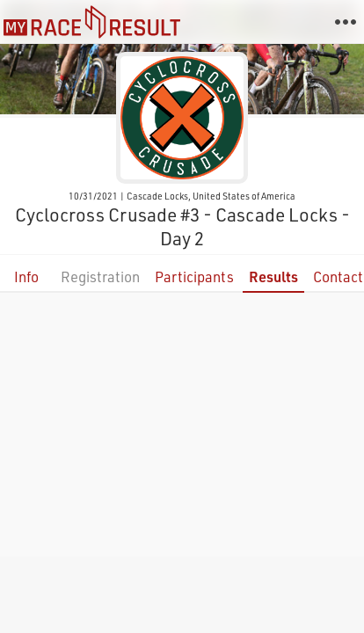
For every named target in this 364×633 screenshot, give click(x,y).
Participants (194, 276)
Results (273, 276)
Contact (338, 276)
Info (26, 276)
